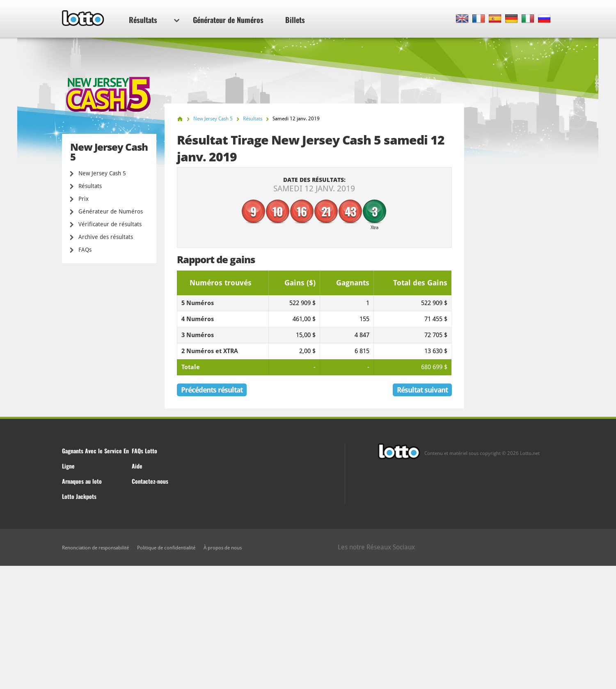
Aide (137, 466)
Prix (84, 199)
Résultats (154, 20)
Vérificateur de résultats (110, 224)
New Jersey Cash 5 (102, 173)
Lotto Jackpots (79, 496)
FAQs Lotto (144, 451)
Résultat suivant (422, 390)
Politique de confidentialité (166, 548)
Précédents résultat (212, 390)
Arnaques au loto (82, 481)
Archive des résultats (106, 237)
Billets (295, 20)
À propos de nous (223, 548)
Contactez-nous (150, 481)
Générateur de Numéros (228, 20)
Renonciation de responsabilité (95, 548)
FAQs (85, 250)
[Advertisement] (308, 627)
